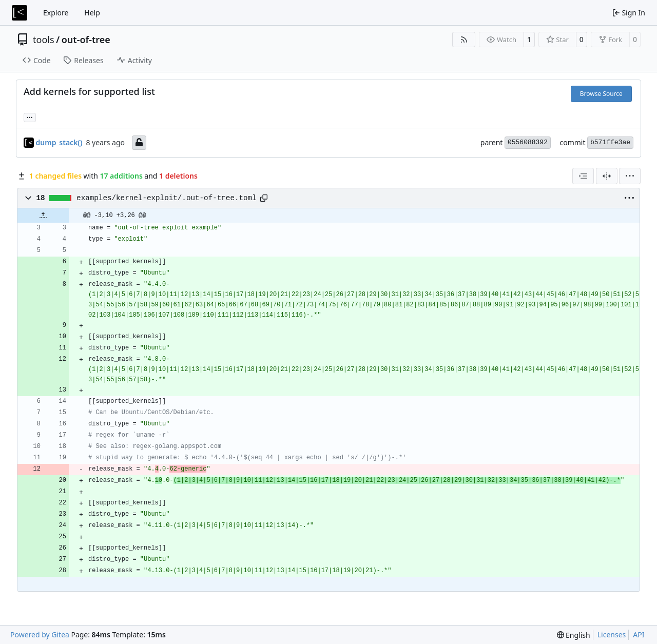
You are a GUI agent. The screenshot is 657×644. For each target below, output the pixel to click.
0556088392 (528, 142)
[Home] (20, 13)
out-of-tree (86, 40)
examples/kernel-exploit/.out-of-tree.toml (167, 198)
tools (44, 40)
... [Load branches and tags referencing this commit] (30, 116)
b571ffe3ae (610, 142)
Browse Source (601, 94)
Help (92, 13)
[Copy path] (264, 198)
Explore (56, 13)
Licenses (612, 635)
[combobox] (583, 176)
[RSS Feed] (464, 40)
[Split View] (607, 176)
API (639, 635)
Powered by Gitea (40, 635)
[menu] (630, 176)
